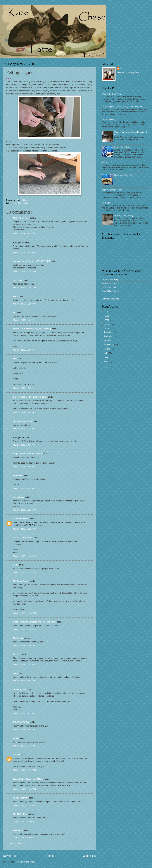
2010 (107, 320)
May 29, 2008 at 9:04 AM (24, 445)
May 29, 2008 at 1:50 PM (24, 646)
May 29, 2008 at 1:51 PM (24, 664)
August (107, 349)
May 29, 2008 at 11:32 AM (24, 572)
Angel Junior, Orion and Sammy (28, 454)
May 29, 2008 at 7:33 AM (24, 429)
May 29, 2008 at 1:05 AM (24, 350)
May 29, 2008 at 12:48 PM (24, 613)
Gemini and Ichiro (21, 519)
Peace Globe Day (122, 147)
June (107, 357)
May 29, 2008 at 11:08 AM (24, 556)
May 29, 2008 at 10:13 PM (24, 770)
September (109, 345)
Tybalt (16, 673)
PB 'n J (16, 296)
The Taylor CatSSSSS (23, 421)
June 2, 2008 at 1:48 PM (24, 822)
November (109, 336)
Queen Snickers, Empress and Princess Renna (35, 622)
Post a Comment (17, 843)
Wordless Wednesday (124, 215)
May (106, 361)
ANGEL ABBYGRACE (23, 538)
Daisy (16, 565)
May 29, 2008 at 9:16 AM (24, 467)
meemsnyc (18, 830)
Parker (16, 738)
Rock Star (106, 203)
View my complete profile (128, 73)
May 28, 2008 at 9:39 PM (24, 252)
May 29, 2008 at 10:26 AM (24, 529)
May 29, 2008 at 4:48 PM (24, 730)
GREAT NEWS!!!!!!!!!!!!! (112, 190)
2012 (107, 312)
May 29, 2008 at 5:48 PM (24, 746)
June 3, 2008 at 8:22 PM (24, 838)
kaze (15, 203)
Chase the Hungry (110, 119)
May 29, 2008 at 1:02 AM (24, 320)
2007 (107, 367)
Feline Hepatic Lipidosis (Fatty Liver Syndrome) (122, 107)
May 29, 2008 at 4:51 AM (24, 413)
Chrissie (17, 754)
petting (26, 203)
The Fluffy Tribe (20, 814)
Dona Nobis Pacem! (123, 175)
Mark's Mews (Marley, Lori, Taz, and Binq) (32, 329)
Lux (15, 313)
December (109, 332)
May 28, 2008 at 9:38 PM (24, 234)
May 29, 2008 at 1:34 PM (24, 629)
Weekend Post (108, 162)
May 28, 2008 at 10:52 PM (24, 271)
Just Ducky (18, 280)
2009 (107, 324)
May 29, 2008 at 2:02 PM (24, 681)
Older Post (89, 856)
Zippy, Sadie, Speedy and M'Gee (28, 779)
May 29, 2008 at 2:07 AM (24, 388)
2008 (107, 328)
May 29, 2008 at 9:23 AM (24, 488)
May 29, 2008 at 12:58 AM (24, 304)
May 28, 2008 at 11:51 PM (24, 288)
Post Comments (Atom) (25, 862)
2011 (107, 316)
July (106, 353)
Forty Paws (18, 475)
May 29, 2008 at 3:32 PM (24, 713)
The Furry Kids (20, 690)
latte (20, 203)
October (108, 340)
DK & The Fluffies (21, 722)
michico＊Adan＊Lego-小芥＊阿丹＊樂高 (32, 261)
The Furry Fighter (21, 581)
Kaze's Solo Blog (109, 283)
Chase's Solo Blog (110, 279)
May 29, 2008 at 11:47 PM (24, 789)
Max (15, 359)
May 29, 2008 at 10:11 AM (24, 510)
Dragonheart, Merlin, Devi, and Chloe (30, 397)
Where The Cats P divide (113, 94)
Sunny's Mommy (21, 798)
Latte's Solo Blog (109, 287)
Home (50, 856)
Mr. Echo (17, 654)
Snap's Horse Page (110, 291)
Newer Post (10, 856)
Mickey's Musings (21, 218)
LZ (121, 69)
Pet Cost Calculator (110, 299)
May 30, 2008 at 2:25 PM (24, 805)
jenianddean (19, 497)
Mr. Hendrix (18, 638)
